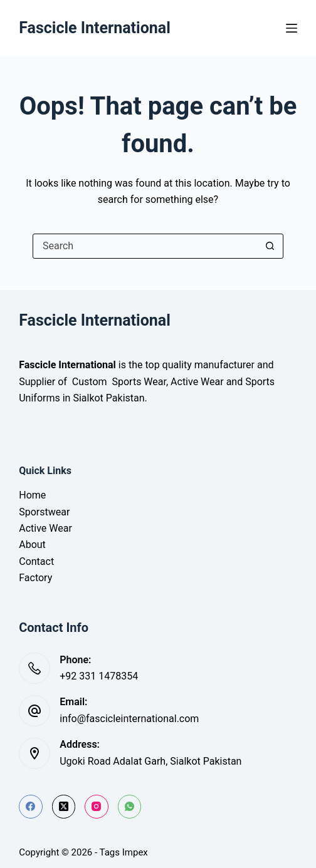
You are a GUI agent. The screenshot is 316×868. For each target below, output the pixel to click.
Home (32, 495)
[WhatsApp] (130, 807)
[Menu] (292, 28)
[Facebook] (31, 807)
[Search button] (270, 246)
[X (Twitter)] (64, 807)
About (32, 545)
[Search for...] (145, 246)
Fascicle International (95, 28)
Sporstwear (44, 512)
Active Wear (45, 528)
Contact (36, 561)
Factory (35, 578)
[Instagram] (97, 807)
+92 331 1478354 (99, 676)
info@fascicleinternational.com (129, 719)
